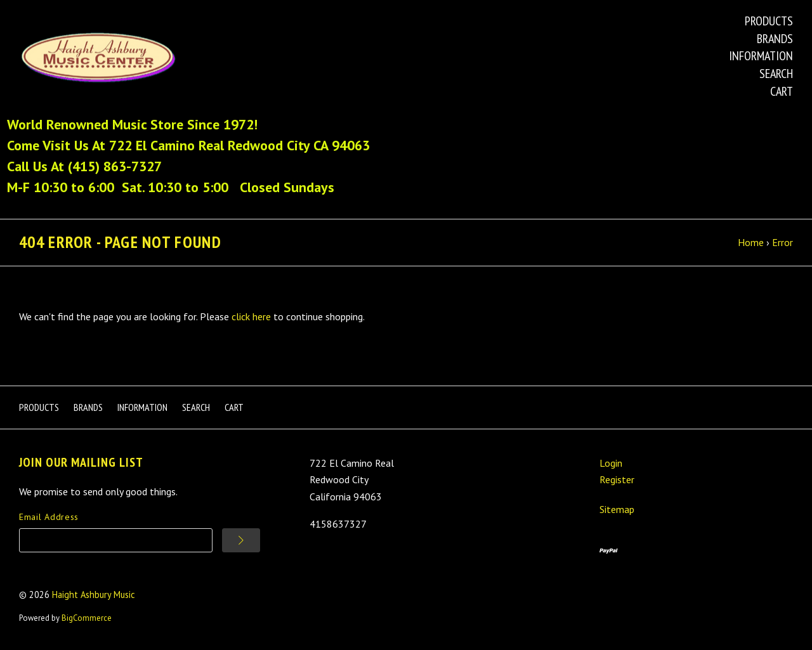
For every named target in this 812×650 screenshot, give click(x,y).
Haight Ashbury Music (94, 595)
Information (761, 56)
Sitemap (617, 509)
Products (769, 21)
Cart (782, 91)
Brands (775, 39)
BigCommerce (87, 618)
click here (251, 316)
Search (776, 74)
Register (617, 479)
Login (611, 463)
